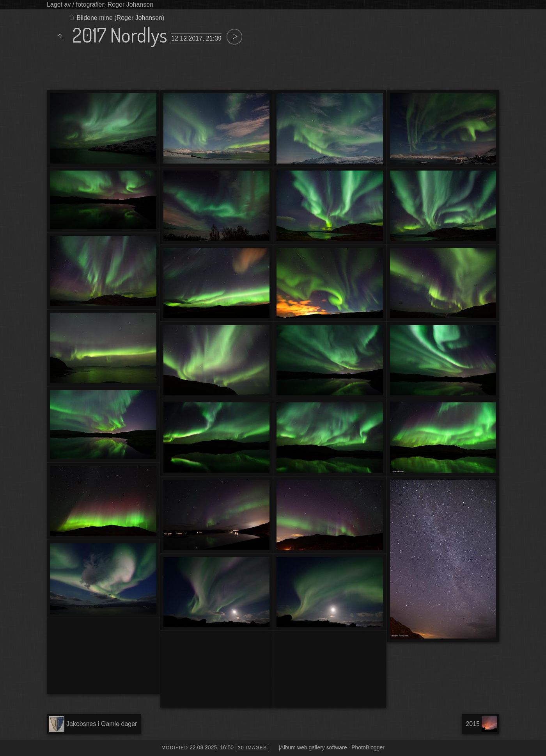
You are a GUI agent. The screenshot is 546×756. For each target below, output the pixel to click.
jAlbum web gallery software (313, 747)
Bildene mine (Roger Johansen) (120, 18)
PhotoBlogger (368, 747)
